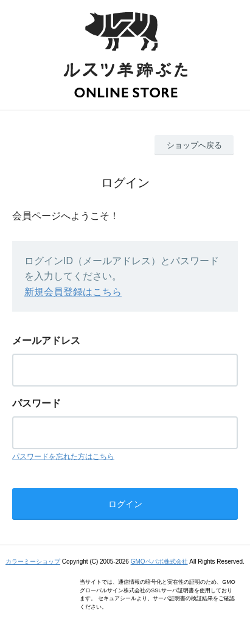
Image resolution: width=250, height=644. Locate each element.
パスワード (36, 403)
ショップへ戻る (194, 145)
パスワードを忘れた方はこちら (63, 457)
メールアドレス (46, 341)
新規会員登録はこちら (73, 292)
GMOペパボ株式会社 (159, 562)
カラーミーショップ (33, 562)
